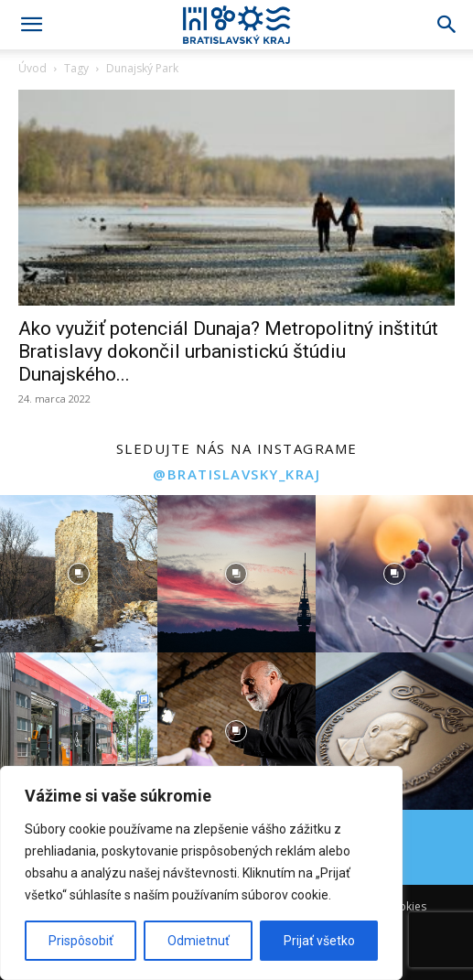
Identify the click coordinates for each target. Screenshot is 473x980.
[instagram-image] (79, 574)
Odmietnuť (199, 941)
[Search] (447, 25)
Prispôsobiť (81, 941)
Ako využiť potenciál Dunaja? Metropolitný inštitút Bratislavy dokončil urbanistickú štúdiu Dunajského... (228, 351)
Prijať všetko (319, 941)
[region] (201, 873)
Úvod (32, 68)
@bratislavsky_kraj (236, 474)
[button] (31, 25)
